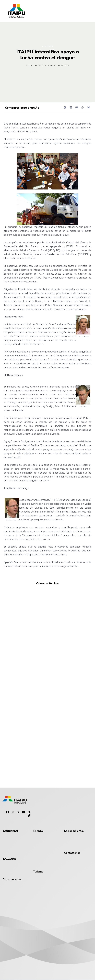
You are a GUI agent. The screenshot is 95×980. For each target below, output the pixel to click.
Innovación (9, 859)
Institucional (48, 46)
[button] (65, 107)
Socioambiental (74, 831)
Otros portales (12, 880)
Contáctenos (72, 853)
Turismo (38, 872)
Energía (38, 831)
